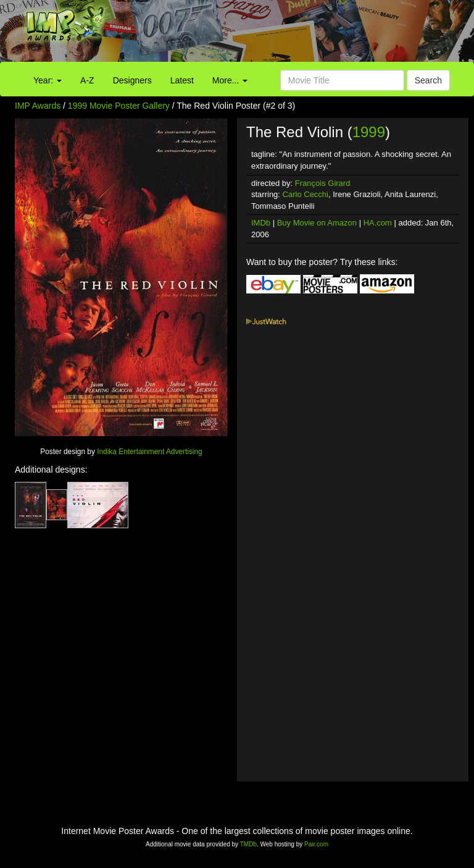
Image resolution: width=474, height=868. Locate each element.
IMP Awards (38, 106)
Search (428, 80)
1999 (369, 132)
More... (230, 80)
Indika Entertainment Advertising (150, 452)
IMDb (261, 223)
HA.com (378, 223)
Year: (48, 80)
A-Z (87, 80)
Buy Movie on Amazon (317, 223)
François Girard (323, 183)
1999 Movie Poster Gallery (119, 106)
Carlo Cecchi (306, 194)
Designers (132, 80)
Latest (182, 80)
